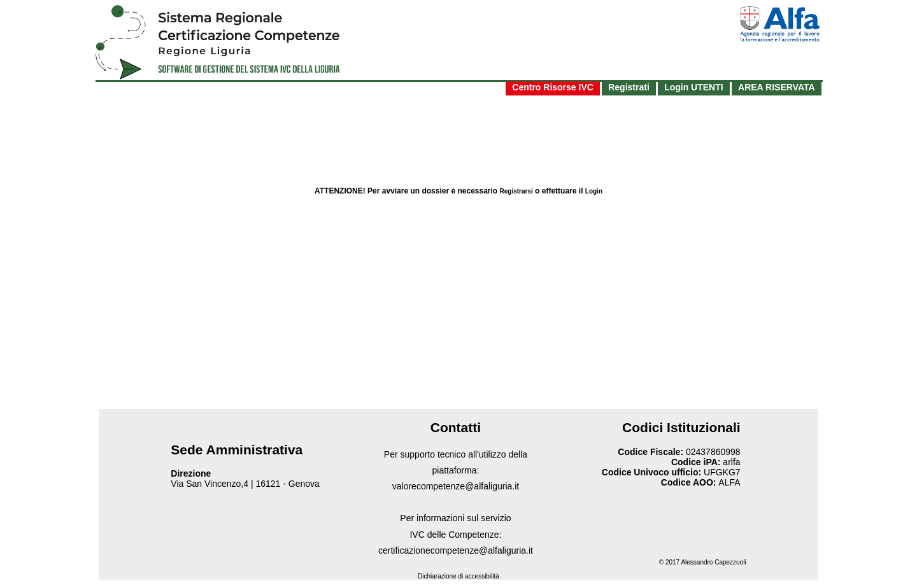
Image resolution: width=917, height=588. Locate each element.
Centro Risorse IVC (553, 87)
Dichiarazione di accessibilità (458, 576)
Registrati (629, 87)
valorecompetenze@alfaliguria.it (456, 486)
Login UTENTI (694, 87)
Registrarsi (516, 191)
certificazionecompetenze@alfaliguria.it (456, 550)
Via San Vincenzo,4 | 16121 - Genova (245, 484)
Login (594, 191)
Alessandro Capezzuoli (713, 562)
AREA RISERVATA (777, 87)
